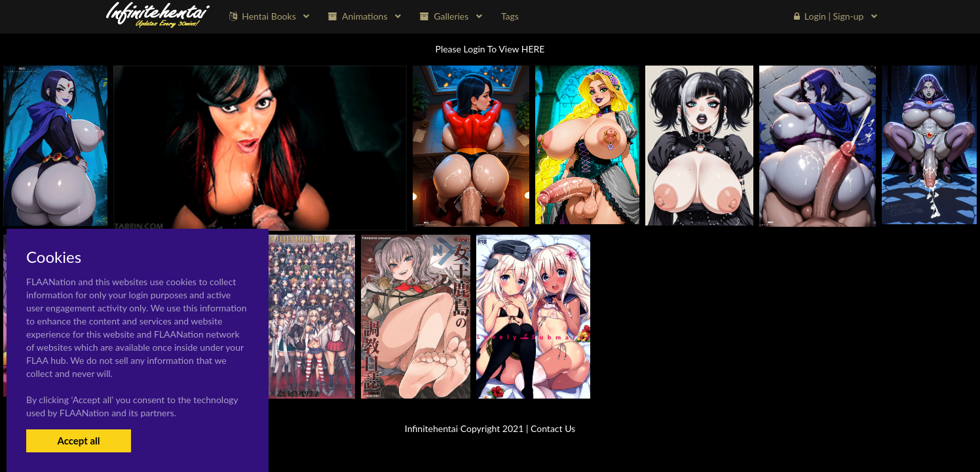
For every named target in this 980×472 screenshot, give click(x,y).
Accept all (78, 441)
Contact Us (553, 428)
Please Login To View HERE (490, 49)
